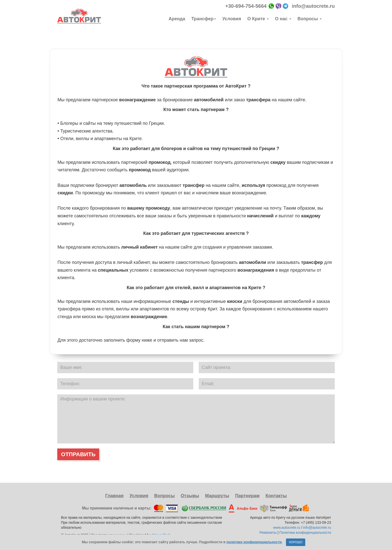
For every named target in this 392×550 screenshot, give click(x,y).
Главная (114, 496)
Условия (232, 19)
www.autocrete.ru (287, 527)
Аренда (177, 19)
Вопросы (310, 19)
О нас (283, 19)
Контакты (276, 496)
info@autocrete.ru (313, 6)
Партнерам (247, 496)
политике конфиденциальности (254, 542)
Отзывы (190, 496)
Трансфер (204, 19)
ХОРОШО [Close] (295, 542)
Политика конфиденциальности (305, 532)
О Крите (258, 19)
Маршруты (217, 496)
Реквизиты (268, 532)
